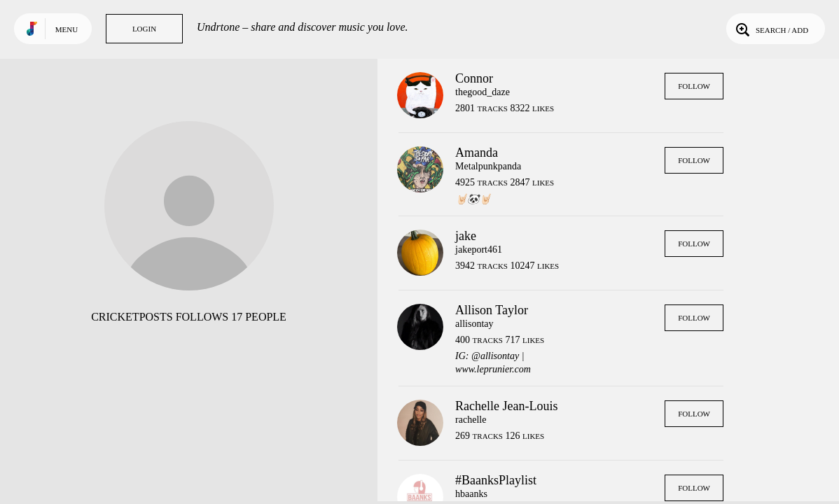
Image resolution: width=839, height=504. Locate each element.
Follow (694, 86)
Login (144, 29)
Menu (67, 29)
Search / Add (771, 29)
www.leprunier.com (493, 369)
